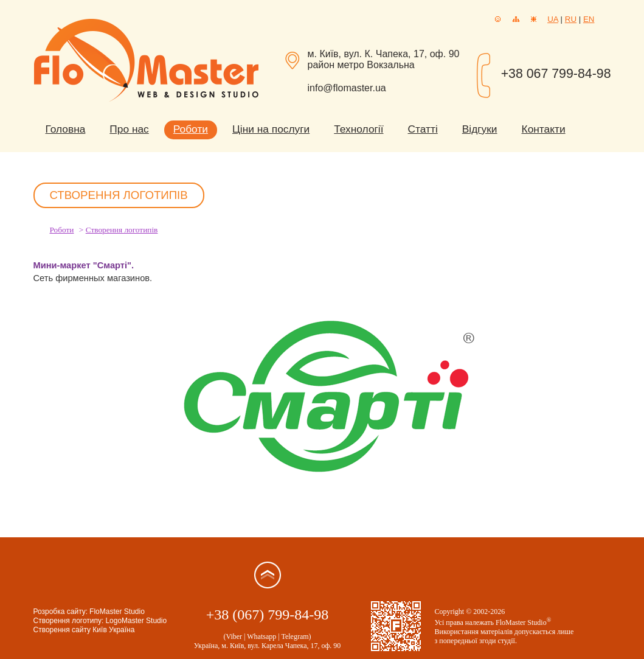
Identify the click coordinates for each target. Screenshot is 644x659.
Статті (423, 129)
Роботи (191, 129)
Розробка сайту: (61, 612)
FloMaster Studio (117, 612)
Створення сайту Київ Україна (84, 630)
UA (553, 19)
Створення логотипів (122, 230)
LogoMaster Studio (136, 621)
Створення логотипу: (69, 621)
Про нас (129, 129)
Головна (66, 129)
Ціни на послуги (271, 129)
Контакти (544, 129)
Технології (358, 129)
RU (571, 19)
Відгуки (480, 129)
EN (589, 19)
